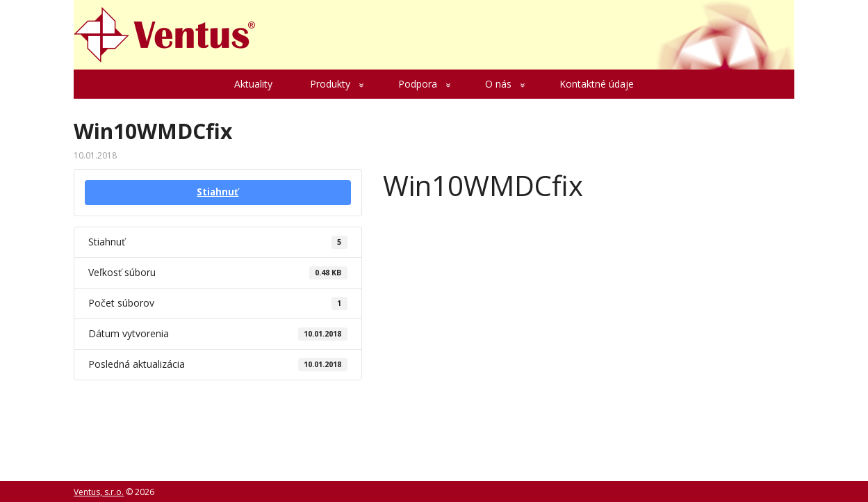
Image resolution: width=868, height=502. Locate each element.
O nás (498, 84)
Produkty (330, 84)
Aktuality (253, 84)
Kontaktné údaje (597, 84)
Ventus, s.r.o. (99, 492)
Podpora (418, 84)
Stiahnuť (218, 192)
